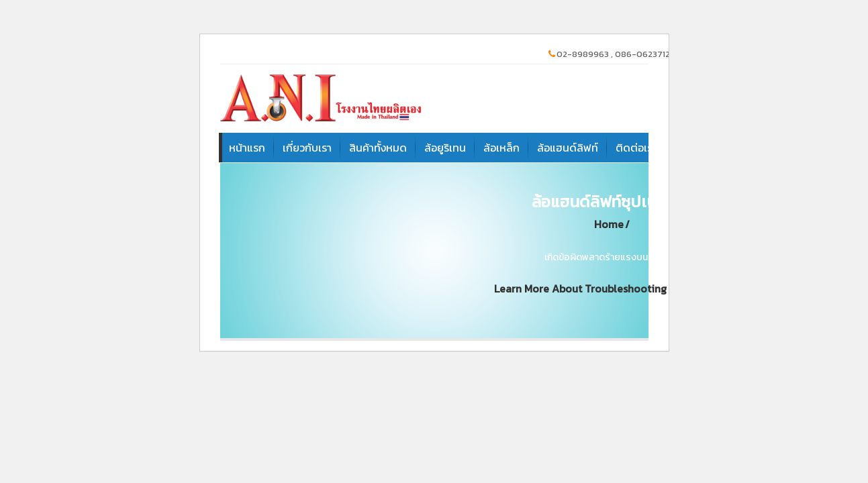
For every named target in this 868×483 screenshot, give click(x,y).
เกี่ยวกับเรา (307, 148)
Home (609, 224)
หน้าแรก (247, 148)
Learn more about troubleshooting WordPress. (609, 289)
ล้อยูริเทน (445, 148)
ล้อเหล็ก (501, 148)
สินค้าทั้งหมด (378, 148)
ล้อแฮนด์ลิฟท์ (568, 148)
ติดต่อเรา (636, 148)
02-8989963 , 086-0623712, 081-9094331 (637, 54)
